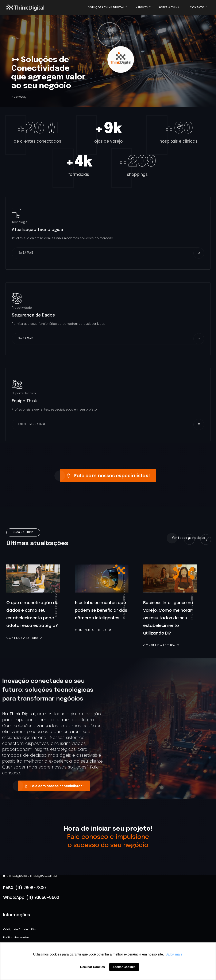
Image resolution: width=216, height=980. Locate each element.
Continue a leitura (25, 642)
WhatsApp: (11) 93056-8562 (31, 897)
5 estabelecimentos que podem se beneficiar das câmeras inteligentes (101, 614)
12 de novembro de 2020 (192, 603)
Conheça (16, 38)
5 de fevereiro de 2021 (56, 602)
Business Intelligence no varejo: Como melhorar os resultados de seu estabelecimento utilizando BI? (168, 622)
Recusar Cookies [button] (92, 967)
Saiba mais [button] (174, 954)
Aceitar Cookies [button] (124, 967)
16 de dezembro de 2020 (124, 603)
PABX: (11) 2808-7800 (24, 888)
